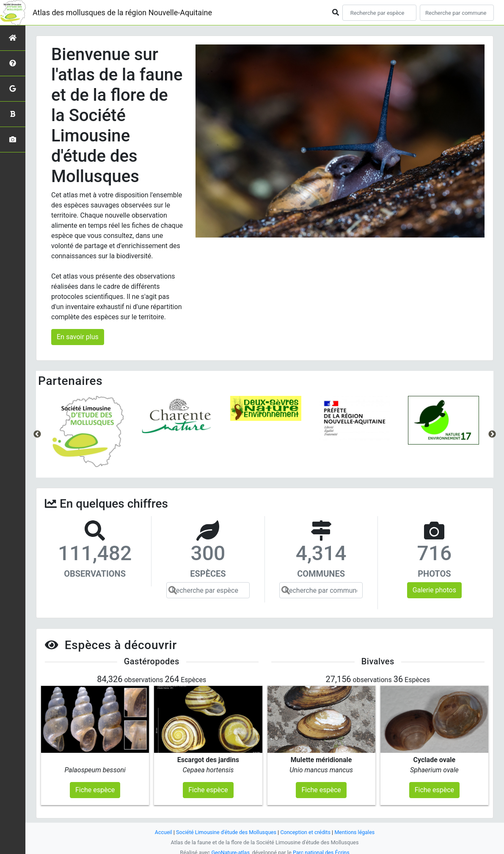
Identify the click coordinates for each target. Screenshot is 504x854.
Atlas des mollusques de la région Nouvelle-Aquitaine (122, 12)
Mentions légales (357, 829)
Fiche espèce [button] (95, 786)
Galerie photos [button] (434, 590)
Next (492, 434)
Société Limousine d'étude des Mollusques (226, 829)
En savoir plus (78, 337)
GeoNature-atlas (230, 849)
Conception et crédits (306, 829)
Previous (37, 434)
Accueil (161, 829)
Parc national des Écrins (321, 849)
